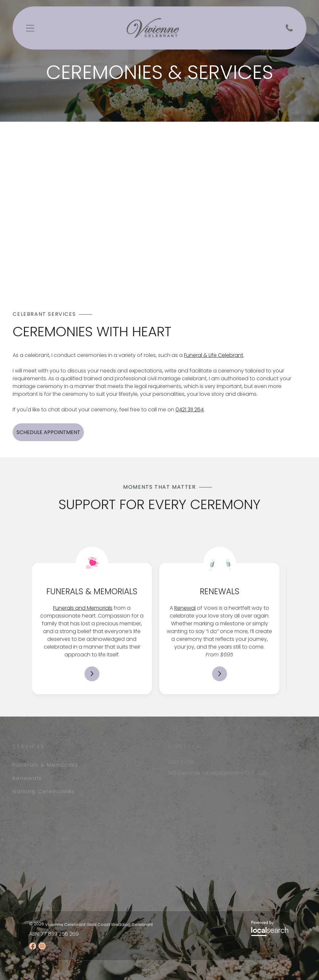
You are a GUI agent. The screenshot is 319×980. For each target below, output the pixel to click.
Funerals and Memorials (83, 608)
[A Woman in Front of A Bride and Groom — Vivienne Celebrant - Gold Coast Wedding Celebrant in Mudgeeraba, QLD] (128, 216)
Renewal (185, 608)
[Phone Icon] (289, 31)
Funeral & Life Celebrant (214, 355)
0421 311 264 (190, 410)
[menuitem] (63, 765)
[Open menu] (30, 28)
